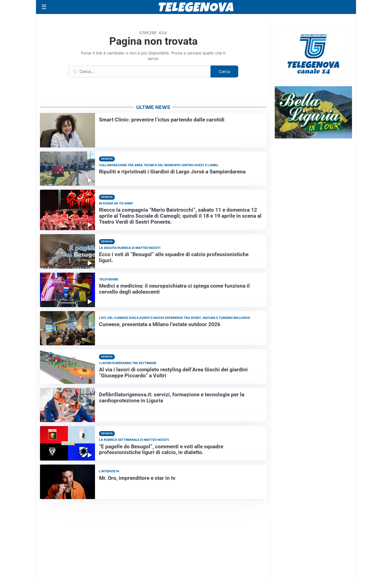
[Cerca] (139, 71)
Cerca (224, 71)
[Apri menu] (44, 7)
